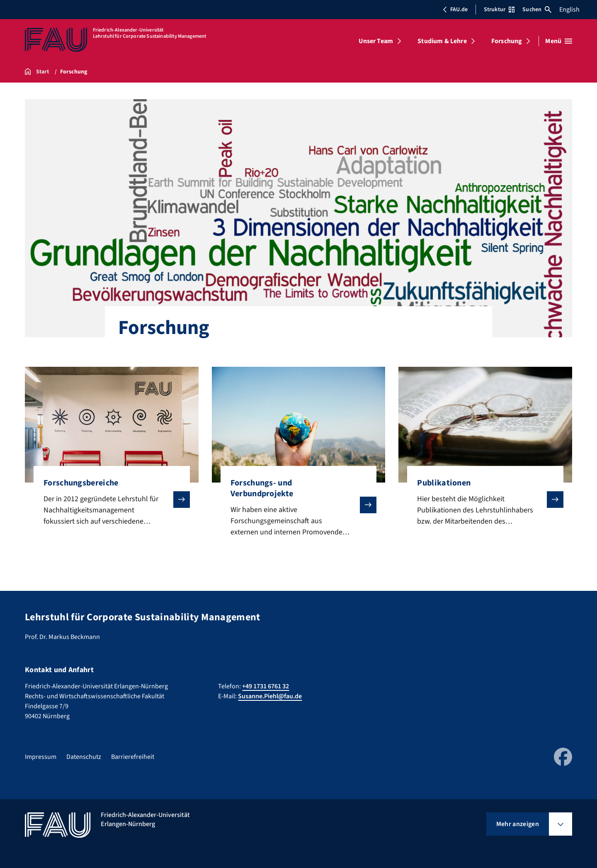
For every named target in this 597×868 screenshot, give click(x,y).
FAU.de (455, 10)
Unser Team (376, 41)
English (569, 10)
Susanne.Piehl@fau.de (270, 696)
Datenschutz (84, 757)
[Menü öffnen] (559, 41)
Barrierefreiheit (133, 757)
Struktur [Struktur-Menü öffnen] (499, 10)
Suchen (537, 10)
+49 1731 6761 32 (266, 686)
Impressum (41, 757)
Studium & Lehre (442, 41)
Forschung (507, 41)
